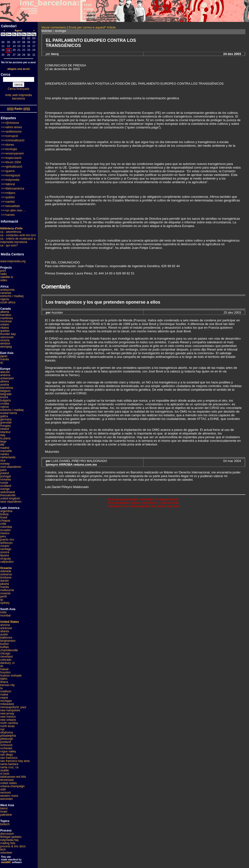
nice (3, 461)
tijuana (4, 555)
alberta (5, 312)
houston (5, 672)
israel (4, 812)
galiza (4, 416)
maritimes (7, 318)
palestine (6, 815)
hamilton (6, 315)
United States (10, 622)
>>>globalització (12, 167)
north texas (7, 726)
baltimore (6, 638)
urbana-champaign (12, 786)
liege (3, 442)
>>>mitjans (8, 193)
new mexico (8, 717)
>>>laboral (8, 184)
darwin (4, 581)
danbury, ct (7, 663)
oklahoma (7, 732)
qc (2, 362)
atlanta (5, 631)
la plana (5, 438)
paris (3, 470)
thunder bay (8, 334)
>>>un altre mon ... (13, 210)
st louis (5, 774)
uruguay (5, 559)
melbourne (7, 590)
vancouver (7, 337)
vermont (5, 793)
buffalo (5, 647)
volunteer (6, 853)
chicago (5, 653)
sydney (5, 603)
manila (4, 359)
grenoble (6, 423)
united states (9, 783)
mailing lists (8, 843)
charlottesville (9, 650)
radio (4, 274)
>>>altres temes (11, 127)
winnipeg (6, 347)
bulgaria (5, 400)
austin (4, 634)
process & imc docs (13, 846)
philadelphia (8, 736)
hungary (5, 426)
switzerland (8, 492)
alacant (5, 372)
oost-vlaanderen (11, 467)
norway (5, 464)
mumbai (5, 615)
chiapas (5, 521)
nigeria (5, 299)
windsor (5, 344)
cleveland (6, 657)
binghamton (8, 641)
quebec (5, 331)
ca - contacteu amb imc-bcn (18, 235)
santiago (6, 549)
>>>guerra (8, 171)
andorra (5, 375)
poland (5, 473)
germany (6, 419)
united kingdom (10, 498)
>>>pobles (8, 197)
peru (3, 536)
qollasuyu (6, 543)
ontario (5, 325)
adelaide (6, 571)
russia (4, 483)
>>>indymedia (10, 180)
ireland (5, 429)
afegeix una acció (18, 69)
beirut (4, 808)
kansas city (7, 685)
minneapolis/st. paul (13, 707)
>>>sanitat (8, 202)
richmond (6, 745)
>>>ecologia (9, 149)
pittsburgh (7, 739)
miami (4, 698)
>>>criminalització (13, 140)
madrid (5, 448)
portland (5, 742)
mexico (5, 533)
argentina (6, 511)
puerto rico (7, 540)
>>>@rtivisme (10, 123)
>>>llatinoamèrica (13, 189)
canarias (6, 293)
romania (5, 479)
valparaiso (7, 562)
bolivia (4, 514)
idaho (4, 679)
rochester (6, 748)
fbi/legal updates (11, 837)
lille (2, 445)
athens (5, 381)
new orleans (8, 720)
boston (5, 644)
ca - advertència (11, 232)
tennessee (7, 780)
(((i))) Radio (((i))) (19, 109)
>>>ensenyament (12, 154)
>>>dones (8, 145)
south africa (8, 302)
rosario (5, 546)
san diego (7, 755)
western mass (9, 796)
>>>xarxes (8, 215)
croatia (5, 404)
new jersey (7, 714)
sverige (5, 489)
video (4, 280)
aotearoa (6, 574)
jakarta (5, 584)
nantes (5, 454)
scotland (6, 486)
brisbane (6, 578)
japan (4, 356)
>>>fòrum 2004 (11, 162)
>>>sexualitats (10, 206)
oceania (5, 593)
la (1, 688)
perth (4, 597)
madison (6, 691)
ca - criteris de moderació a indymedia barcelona (18, 240)
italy (3, 435)
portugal (5, 476)
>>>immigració (11, 175)
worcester (7, 799)
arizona (5, 625)
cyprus (4, 407)
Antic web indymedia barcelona (18, 97)
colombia (6, 527)
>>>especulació (11, 158)
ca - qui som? (9, 245)
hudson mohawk (11, 676)
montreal (6, 321)
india (3, 612)
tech (3, 850)
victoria (5, 340)
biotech (5, 824)
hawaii (4, 669)
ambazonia (7, 290)
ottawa (4, 328)
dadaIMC (6, 862)
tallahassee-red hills (13, 777)
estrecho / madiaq (12, 296)
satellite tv (7, 277)
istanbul (5, 432)
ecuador (5, 530)
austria (5, 385)
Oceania (6, 568)
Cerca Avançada (18, 89)
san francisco (9, 758)
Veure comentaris (54, 27)
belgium (5, 391)
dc (2, 666)
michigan (6, 701)
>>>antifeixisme (11, 132)
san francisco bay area (15, 761)
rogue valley (8, 751)
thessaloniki (8, 495)
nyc (3, 729)
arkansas (6, 628)
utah (3, 789)
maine (4, 695)
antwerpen (7, 378)
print (3, 271)
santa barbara (9, 764)
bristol (4, 397)
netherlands (8, 457)
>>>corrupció (9, 136)
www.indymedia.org (13, 261)
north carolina (9, 723)
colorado (6, 660)
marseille (6, 451)
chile (3, 524)
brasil (4, 517)
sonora (5, 552)
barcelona (7, 388)
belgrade (6, 394)
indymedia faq (9, 840)
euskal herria (9, 413)
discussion (7, 834)
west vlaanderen (11, 502)
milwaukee (7, 704)
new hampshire (10, 710)
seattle (4, 770)
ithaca (4, 682)
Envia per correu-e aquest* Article (92, 27)
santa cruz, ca (9, 767)
